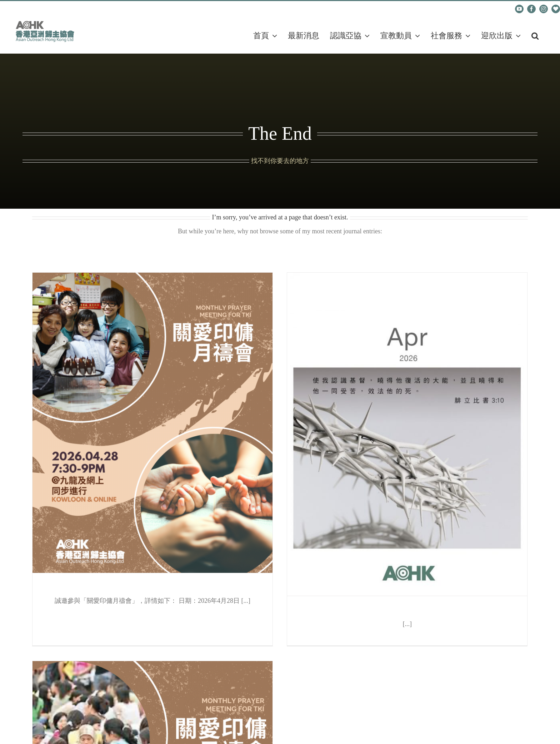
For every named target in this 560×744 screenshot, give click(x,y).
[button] (535, 36)
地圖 (60, 616)
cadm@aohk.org (36, 9)
